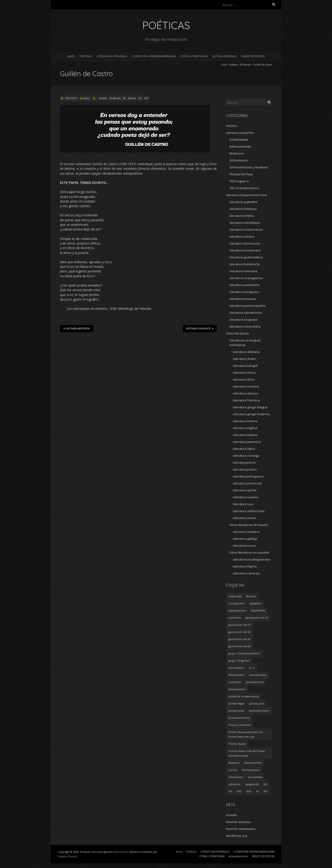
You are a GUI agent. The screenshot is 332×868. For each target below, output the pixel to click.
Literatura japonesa (247, 442)
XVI (140, 98)
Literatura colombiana (245, 223)
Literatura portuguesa (248, 476)
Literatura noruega (246, 456)
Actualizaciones (225, 56)
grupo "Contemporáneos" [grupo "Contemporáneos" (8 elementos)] (245, 653)
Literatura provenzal (247, 483)
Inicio (71, 56)
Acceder (232, 815)
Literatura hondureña (245, 264)
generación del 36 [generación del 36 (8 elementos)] (240, 632)
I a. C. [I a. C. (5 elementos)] (252, 668)
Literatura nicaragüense (246, 278)
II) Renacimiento (240, 146)
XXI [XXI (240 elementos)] (265, 791)
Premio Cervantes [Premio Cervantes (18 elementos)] (240, 725)
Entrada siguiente (200, 328)
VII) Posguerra (239, 181)
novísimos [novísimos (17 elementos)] (235, 682)
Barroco (132, 98)
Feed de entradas (238, 822)
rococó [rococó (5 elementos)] (233, 770)
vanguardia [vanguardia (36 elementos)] (252, 784)
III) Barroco (245, 65)
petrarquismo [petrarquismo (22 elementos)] (237, 689)
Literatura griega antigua (250, 407)
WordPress (122, 852)
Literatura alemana (246, 352)
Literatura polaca (245, 469)
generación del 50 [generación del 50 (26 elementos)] (240, 639)
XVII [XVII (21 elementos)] (239, 791)
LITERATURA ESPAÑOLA (112, 56)
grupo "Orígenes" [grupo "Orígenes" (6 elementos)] (239, 661)
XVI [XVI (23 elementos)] (230, 791)
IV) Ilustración (239, 160)
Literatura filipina (245, 566)
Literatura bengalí (245, 366)
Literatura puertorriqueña (247, 306)
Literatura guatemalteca (246, 257)
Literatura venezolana (245, 326)
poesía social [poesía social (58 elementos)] (236, 711)
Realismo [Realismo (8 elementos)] (234, 763)
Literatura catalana (246, 532)
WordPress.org (236, 836)
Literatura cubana (242, 236)
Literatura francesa (246, 400)
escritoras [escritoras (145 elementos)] (235, 618)
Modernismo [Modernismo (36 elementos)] (236, 675)
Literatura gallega (245, 539)
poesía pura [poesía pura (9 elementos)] (256, 703)
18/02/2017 (71, 98)
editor (86, 98)
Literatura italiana (245, 435)
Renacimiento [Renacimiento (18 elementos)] (253, 763)
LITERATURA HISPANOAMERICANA (154, 56)
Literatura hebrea (245, 421)
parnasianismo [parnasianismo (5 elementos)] (255, 682)
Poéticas (86, 56)
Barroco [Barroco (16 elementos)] (251, 596)
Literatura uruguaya (243, 319)
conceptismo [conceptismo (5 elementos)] (237, 603)
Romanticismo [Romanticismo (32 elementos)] (251, 770)
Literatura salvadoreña (246, 313)
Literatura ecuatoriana (245, 250)
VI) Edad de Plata (241, 174)
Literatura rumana (246, 497)
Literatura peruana (243, 299)
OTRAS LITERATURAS (194, 56)
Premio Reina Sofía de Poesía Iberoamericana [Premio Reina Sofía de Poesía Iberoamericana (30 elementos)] (247, 753)
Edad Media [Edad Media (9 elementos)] (258, 610)
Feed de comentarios (241, 829)
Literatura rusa (243, 504)
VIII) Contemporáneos (244, 188)
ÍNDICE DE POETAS (253, 56)
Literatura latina (244, 449)
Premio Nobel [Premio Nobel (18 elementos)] (237, 744)
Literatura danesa (245, 393)
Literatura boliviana (243, 209)
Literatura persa (244, 462)
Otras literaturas (237, 333)
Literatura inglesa (245, 428)
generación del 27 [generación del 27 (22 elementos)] (240, 625)
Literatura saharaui (246, 573)
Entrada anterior (77, 328)
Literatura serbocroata (249, 511)
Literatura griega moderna (251, 414)
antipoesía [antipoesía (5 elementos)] (235, 596)
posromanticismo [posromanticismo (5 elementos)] (239, 718)
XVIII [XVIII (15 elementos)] (249, 791)
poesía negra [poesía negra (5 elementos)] (236, 703)
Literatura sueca (244, 518)
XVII (146, 98)
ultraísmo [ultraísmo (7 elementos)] (234, 784)
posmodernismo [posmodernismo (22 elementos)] (259, 711)
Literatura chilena (242, 216)
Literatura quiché (245, 490)
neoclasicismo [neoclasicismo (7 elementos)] (258, 675)
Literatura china (244, 379)
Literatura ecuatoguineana (252, 559)
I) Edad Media (239, 140)
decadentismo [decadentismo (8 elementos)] (237, 610)
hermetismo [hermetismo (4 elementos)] (236, 668)
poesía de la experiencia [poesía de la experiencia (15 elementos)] (244, 696)
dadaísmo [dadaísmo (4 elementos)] (255, 603)
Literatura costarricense (246, 230)
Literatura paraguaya (244, 292)
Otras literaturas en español (249, 552)
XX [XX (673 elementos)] (258, 791)
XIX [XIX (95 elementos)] (265, 784)
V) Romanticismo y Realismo (249, 167)
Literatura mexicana (243, 271)
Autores (233, 65)
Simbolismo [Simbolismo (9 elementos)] (236, 777)
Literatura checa (244, 373)
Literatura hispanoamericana (246, 195)
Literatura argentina (243, 202)
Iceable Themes (68, 856)
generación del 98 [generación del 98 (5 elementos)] (240, 646)
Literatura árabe (244, 359)
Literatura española (240, 133)
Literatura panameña (244, 285)
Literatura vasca (244, 546)
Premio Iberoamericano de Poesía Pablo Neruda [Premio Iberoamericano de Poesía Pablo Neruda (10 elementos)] (245, 734)
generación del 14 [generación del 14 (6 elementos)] (257, 618)
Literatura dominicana (245, 243)
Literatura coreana (246, 386)
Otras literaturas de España (249, 525)
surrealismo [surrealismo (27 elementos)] (255, 777)
